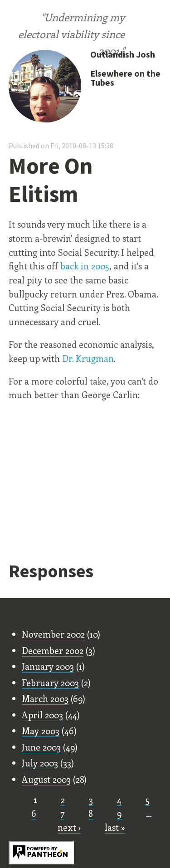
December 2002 (53, 650)
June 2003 (41, 747)
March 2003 (45, 698)
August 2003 (46, 779)
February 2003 (50, 683)
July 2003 (40, 763)
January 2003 (48, 666)
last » (115, 827)
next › (69, 827)
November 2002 (53, 634)
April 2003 (42, 715)
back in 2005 (85, 266)
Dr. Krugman (88, 358)
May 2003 (41, 731)
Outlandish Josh (123, 54)
